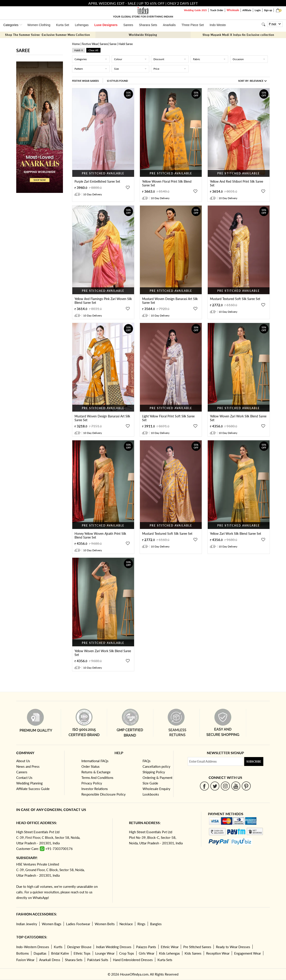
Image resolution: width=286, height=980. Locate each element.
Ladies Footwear (78, 924)
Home (76, 44)
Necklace (126, 924)
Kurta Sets (165, 960)
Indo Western (219, 25)
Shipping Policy (154, 772)
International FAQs (95, 761)
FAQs (147, 761)
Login (258, 10)
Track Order (217, 10)
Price (170, 69)
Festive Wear (90, 44)
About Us (23, 761)
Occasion (249, 59)
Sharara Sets (148, 25)
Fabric (209, 59)
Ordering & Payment (157, 778)
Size (130, 69)
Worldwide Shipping (143, 35)
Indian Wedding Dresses (114, 947)
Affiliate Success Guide (33, 789)
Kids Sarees (193, 953)
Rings (141, 924)
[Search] (263, 24)
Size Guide (150, 783)
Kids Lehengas (169, 953)
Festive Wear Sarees (85, 81)
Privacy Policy (92, 783)
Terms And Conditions (97, 778)
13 (117, 81)
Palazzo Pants (146, 947)
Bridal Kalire (60, 953)
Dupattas (40, 953)
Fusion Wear (25, 960)
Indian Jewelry (27, 924)
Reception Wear (218, 953)
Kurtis (58, 947)
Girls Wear (147, 953)
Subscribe (254, 762)
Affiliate (247, 10)
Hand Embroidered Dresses (133, 960)
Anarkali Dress (50, 960)
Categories (91, 59)
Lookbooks (151, 794)
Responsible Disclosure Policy (104, 794)
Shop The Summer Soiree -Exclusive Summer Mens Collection (48, 35)
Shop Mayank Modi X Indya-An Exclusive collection (238, 35)
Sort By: (252, 81)
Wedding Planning (29, 783)
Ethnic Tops (82, 953)
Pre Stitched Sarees (197, 947)
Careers (22, 772)
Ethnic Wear (170, 947)
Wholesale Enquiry (156, 789)
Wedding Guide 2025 (195, 10)
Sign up (268, 10)
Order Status (91, 766)
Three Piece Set (193, 25)
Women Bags (52, 924)
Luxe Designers (106, 25)
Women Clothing (39, 25)
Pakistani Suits (98, 960)
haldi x (79, 50)
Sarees (128, 25)
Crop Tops (127, 953)
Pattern (91, 69)
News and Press (28, 766)
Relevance (257, 81)
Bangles (156, 924)
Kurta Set (62, 25)
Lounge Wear (105, 953)
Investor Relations (95, 789)
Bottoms (23, 953)
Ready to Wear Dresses (233, 947)
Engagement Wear (248, 953)
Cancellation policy (156, 766)
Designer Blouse (79, 947)
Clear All (93, 50)
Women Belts (105, 924)
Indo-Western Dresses (33, 947)
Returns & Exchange (96, 772)
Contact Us (24, 778)
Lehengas (82, 25)
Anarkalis (169, 25)
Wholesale (233, 10)
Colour (130, 59)
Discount (170, 59)
